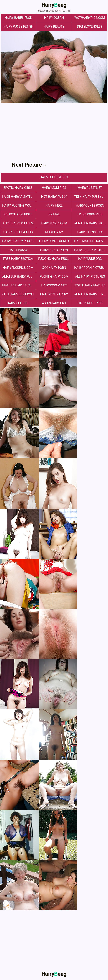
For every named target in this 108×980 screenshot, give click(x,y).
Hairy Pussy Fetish (18, 27)
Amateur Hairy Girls (90, 294)
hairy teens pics (90, 232)
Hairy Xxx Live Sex (54, 177)
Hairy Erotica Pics (18, 232)
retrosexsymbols (18, 214)
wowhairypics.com (90, 18)
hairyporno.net (54, 285)
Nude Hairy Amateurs (19, 197)
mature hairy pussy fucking (19, 285)
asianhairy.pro (54, 303)
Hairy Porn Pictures (90, 268)
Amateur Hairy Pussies (19, 277)
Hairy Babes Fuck (18, 18)
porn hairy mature (90, 285)
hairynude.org (90, 259)
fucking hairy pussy (54, 259)
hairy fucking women (19, 205)
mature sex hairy (54, 294)
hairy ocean (54, 18)
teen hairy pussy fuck (91, 197)
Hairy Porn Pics (90, 214)
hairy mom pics (54, 188)
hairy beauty (54, 27)
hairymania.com (54, 223)
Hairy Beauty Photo (18, 241)
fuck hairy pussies (18, 223)
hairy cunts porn (90, 205)
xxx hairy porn (54, 268)
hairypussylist (90, 188)
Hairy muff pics (90, 303)
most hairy (54, 232)
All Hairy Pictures (90, 277)
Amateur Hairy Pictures (91, 223)
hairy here (54, 205)
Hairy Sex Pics (18, 303)
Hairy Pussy (18, 250)
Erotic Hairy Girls (18, 188)
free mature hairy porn (91, 241)
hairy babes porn (54, 250)
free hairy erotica (18, 259)
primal (54, 214)
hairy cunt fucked (54, 241)
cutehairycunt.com (18, 294)
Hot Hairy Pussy (54, 197)
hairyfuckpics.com (18, 268)
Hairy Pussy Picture (90, 250)
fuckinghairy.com (54, 277)
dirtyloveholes (90, 27)
